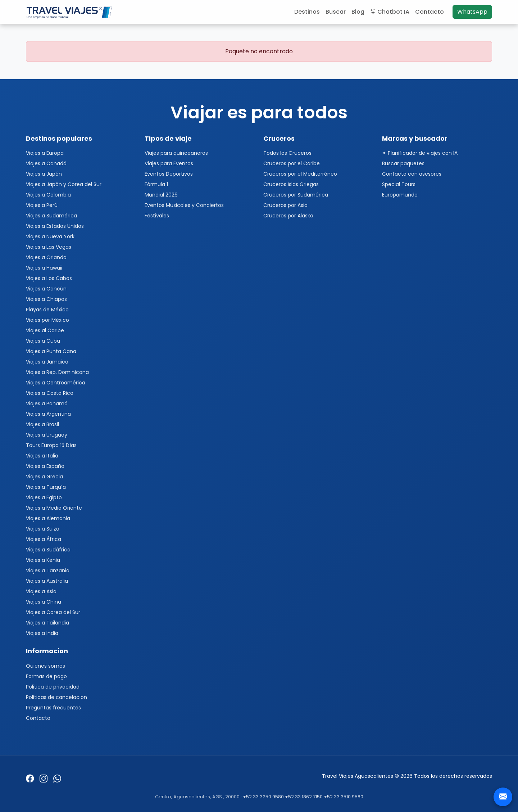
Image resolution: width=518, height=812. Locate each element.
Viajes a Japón (44, 174)
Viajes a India (42, 633)
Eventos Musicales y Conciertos (184, 205)
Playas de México (47, 310)
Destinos (307, 12)
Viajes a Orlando (46, 257)
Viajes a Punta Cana (51, 351)
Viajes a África (44, 539)
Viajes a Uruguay (47, 435)
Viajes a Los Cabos (49, 278)
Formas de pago (46, 676)
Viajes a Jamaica (47, 362)
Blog (358, 12)
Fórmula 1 (156, 184)
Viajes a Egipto (44, 497)
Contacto (430, 12)
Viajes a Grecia (44, 477)
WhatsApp (472, 12)
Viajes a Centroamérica (56, 383)
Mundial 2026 (161, 195)
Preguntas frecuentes (53, 708)
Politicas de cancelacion (56, 697)
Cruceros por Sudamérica (296, 195)
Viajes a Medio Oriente (54, 508)
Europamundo (400, 195)
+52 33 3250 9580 (263, 797)
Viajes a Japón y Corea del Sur (64, 184)
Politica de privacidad (53, 687)
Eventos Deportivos (169, 174)
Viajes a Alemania (48, 518)
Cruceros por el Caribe (292, 163)
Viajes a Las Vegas (49, 247)
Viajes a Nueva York (50, 236)
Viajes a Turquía (46, 487)
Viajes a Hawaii (44, 268)
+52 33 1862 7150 (304, 797)
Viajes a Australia (47, 581)
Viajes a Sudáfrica (48, 550)
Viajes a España (45, 466)
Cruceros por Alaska (288, 216)
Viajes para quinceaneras (176, 153)
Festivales (157, 216)
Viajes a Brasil (42, 424)
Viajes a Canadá (46, 163)
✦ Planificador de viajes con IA (420, 153)
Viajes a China (44, 602)
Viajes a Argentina (48, 414)
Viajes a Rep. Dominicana (57, 372)
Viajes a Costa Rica (50, 393)
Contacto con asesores (412, 174)
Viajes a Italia (42, 456)
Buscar (336, 12)
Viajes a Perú (42, 205)
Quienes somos (46, 666)
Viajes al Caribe (45, 330)
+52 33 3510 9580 (344, 797)
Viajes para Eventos (169, 163)
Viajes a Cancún (46, 289)
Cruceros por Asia (285, 205)
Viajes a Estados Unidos (55, 226)
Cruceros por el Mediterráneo (300, 174)
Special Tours (399, 184)
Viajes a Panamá (47, 403)
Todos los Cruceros (287, 153)
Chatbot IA (390, 12)
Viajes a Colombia (48, 195)
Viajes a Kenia (43, 560)
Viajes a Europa (45, 153)
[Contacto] (503, 797)
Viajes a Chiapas (46, 299)
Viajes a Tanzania (48, 570)
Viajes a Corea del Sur (53, 612)
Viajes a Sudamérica (51, 216)
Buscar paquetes (403, 163)
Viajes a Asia (41, 591)
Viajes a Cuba (43, 341)
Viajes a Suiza (43, 529)
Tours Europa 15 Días (51, 445)
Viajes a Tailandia (47, 623)
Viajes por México (47, 320)
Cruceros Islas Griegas (291, 184)
